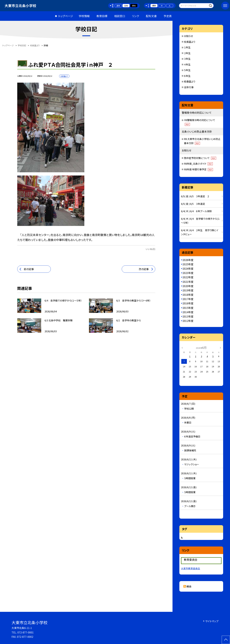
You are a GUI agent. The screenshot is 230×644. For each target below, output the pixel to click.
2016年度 (188, 303)
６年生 (187, 76)
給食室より (190, 81)
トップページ (66, 16)
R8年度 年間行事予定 (198, 169)
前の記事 (29, 269)
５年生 (187, 70)
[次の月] (220, 347)
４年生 (187, 64)
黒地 (134, 6)
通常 (118, 6)
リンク (135, 16)
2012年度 (188, 321)
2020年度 (188, 286)
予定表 (168, 16)
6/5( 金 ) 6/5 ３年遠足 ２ (195, 196)
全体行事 (189, 87)
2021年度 (188, 282)
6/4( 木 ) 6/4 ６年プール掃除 (196, 211)
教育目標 (102, 16)
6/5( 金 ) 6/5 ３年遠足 (193, 204)
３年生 (187, 59)
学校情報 (84, 16)
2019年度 (188, 290)
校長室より (190, 42)
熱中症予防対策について (200, 158)
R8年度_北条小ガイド (198, 164)
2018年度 (188, 295)
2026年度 (188, 260)
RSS (189, 586)
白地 (126, 6)
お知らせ (188, 36)
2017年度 (188, 299)
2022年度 (188, 277)
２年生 (187, 53)
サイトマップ (212, 621)
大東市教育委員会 (191, 568)
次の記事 (144, 269)
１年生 (187, 47)
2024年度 (188, 269)
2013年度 (188, 316)
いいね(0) (150, 249)
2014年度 (188, 312)
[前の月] (182, 347)
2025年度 (188, 264)
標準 (154, 6)
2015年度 (188, 308)
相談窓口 (120, 16)
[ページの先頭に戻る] (226, 640)
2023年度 (188, 273)
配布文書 (151, 16)
